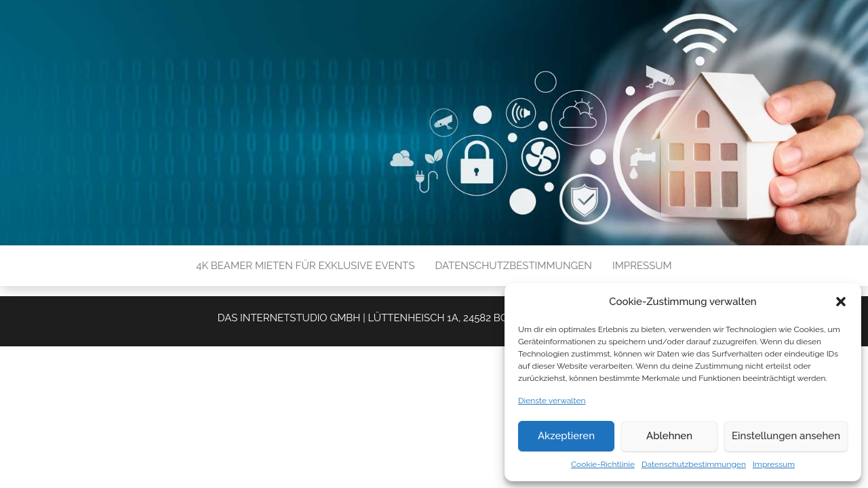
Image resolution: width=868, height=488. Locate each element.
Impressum (774, 464)
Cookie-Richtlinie (603, 464)
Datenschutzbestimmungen (694, 464)
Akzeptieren (566, 436)
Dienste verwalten (552, 401)
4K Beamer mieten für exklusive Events (305, 266)
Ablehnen (669, 436)
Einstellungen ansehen (786, 436)
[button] (841, 302)
